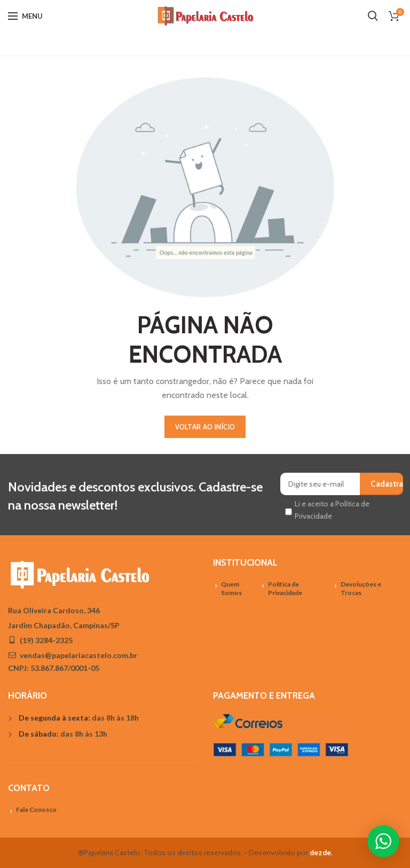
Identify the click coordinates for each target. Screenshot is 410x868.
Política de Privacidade (285, 589)
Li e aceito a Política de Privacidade (332, 510)
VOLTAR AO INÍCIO (205, 427)
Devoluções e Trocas (361, 589)
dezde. (321, 853)
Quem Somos (231, 589)
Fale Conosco (36, 810)
